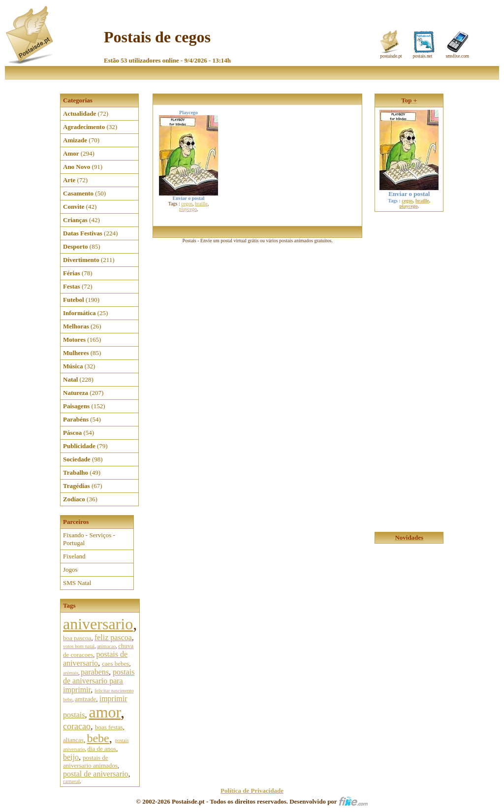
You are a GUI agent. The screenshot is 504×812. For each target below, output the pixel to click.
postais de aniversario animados (90, 762)
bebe (98, 738)
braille (201, 204)
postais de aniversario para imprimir (99, 681)
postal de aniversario (95, 774)
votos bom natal (79, 646)
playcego (188, 209)
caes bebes (115, 664)
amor (104, 712)
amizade (85, 699)
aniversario (98, 624)
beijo (71, 757)
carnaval (71, 781)
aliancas (73, 740)
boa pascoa (77, 638)
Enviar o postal (409, 191)
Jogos (70, 569)
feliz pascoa (113, 637)
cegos (187, 204)
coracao (77, 726)
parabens (95, 672)
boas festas (109, 727)
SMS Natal (77, 583)
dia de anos (101, 749)
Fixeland (74, 556)
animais (71, 673)
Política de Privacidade (252, 791)
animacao (106, 646)
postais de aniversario (95, 659)
